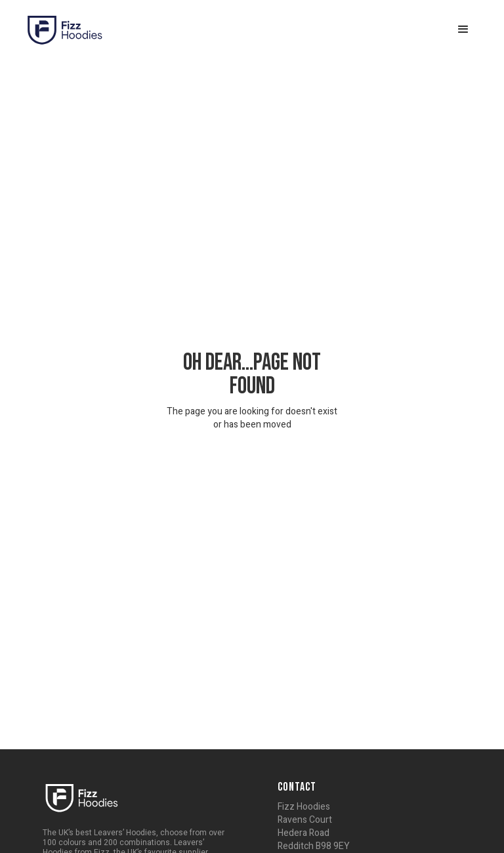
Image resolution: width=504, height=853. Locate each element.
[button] (463, 30)
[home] (64, 30)
